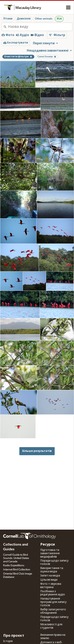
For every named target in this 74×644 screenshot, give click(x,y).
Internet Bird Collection (17, 570)
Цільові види (49, 580)
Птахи (8, 19)
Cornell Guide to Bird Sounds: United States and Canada (16, 558)
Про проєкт (14, 636)
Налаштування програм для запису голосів (53, 602)
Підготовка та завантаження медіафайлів (50, 553)
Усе (59, 19)
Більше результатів (37, 451)
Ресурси (48, 545)
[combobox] (40, 27)
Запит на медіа (50, 576)
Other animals (44, 19)
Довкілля (24, 19)
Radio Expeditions (14, 565)
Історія (8, 641)
